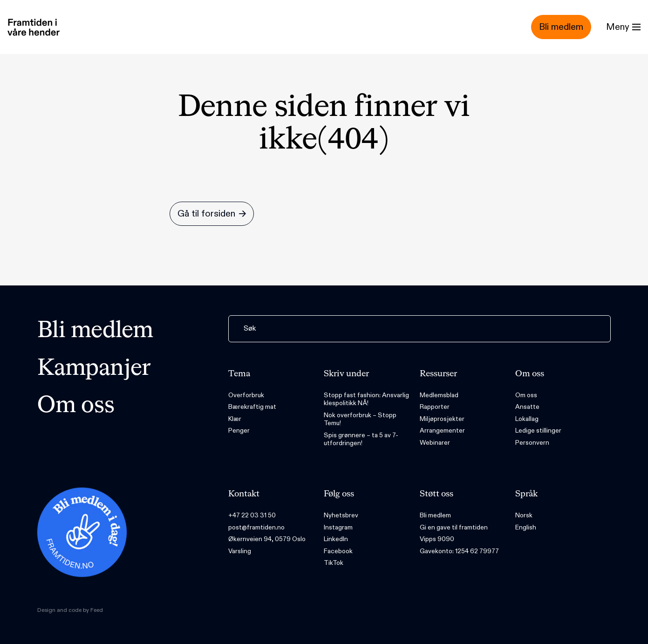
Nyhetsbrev (341, 515)
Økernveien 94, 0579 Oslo (267, 539)
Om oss (76, 406)
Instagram (338, 527)
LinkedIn (336, 539)
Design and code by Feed (70, 610)
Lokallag (527, 419)
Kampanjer (94, 369)
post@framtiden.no (256, 527)
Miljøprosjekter (442, 419)
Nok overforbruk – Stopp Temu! (360, 419)
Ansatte (527, 407)
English (526, 527)
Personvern (532, 443)
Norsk (524, 515)
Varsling (240, 551)
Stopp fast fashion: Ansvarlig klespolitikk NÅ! (366, 399)
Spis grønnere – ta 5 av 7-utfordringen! (361, 439)
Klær (235, 419)
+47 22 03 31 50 (252, 515)
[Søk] (419, 329)
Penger (239, 430)
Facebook (338, 551)
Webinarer (435, 443)
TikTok (334, 563)
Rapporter (435, 407)
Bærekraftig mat (252, 407)
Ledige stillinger (538, 430)
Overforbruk (246, 395)
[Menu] (623, 27)
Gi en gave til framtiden (454, 527)
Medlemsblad (439, 395)
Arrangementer (442, 430)
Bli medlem (95, 331)
